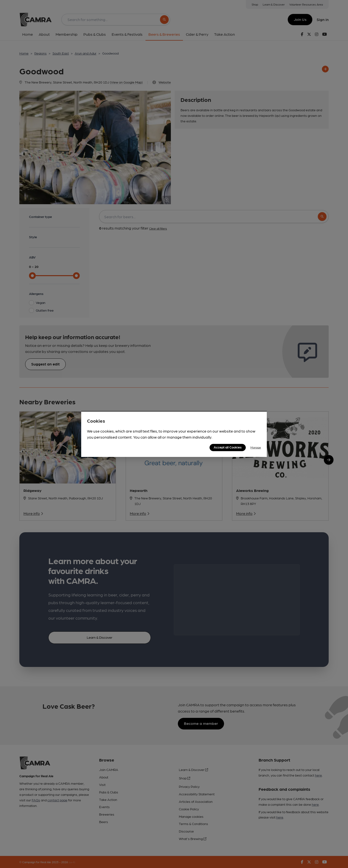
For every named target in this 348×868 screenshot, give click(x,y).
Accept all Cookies (228, 447)
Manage (256, 447)
